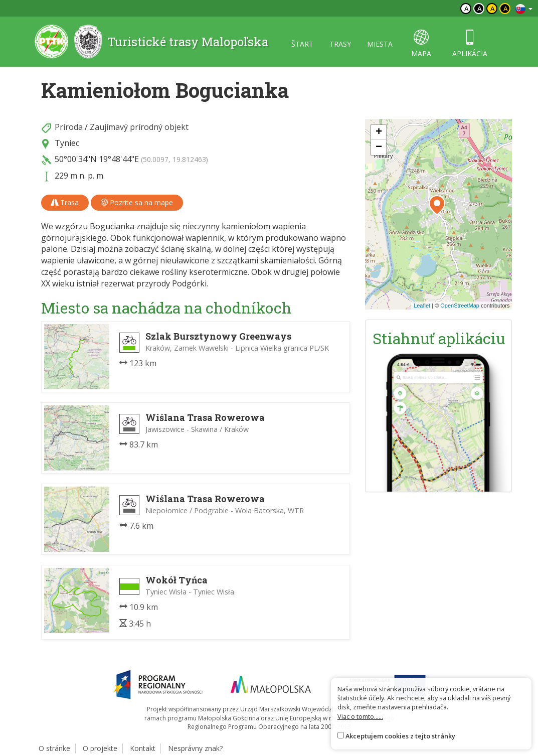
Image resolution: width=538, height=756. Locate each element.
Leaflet (422, 306)
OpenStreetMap (460, 306)
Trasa (65, 202)
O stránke (54, 748)
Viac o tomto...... (360, 716)
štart (302, 44)
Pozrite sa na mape (137, 202)
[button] (437, 205)
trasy (340, 44)
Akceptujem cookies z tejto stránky (400, 736)
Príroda (69, 127)
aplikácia (470, 44)
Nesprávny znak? (195, 748)
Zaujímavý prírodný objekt (139, 127)
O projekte (100, 748)
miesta (380, 44)
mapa (421, 44)
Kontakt (143, 748)
